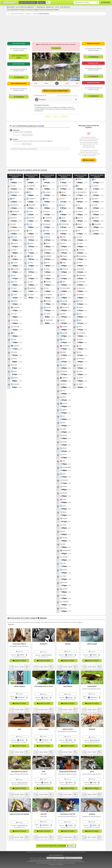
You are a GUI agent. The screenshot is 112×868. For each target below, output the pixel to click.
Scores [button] (41, 2)
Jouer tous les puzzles (27, 2)
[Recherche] (97, 2)
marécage (64, 116)
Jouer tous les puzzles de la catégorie (56, 846)
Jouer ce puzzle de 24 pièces (19, 57)
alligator (48, 116)
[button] (48, 2)
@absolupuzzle (56, 858)
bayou (56, 116)
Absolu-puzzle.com (53, 864)
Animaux (28, 14)
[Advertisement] (56, 28)
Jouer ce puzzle (19, 661)
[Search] (86, 2)
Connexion (105, 2)
